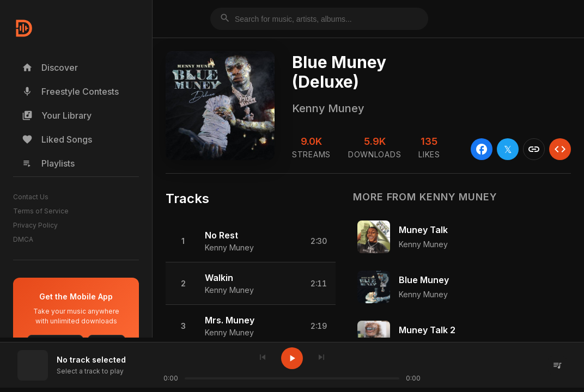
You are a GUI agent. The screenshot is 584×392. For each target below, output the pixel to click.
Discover (50, 68)
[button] (251, 241)
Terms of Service (41, 211)
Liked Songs (57, 139)
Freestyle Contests (70, 91)
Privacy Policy (35, 225)
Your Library (57, 115)
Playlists (48, 163)
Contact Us (31, 197)
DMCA (23, 239)
